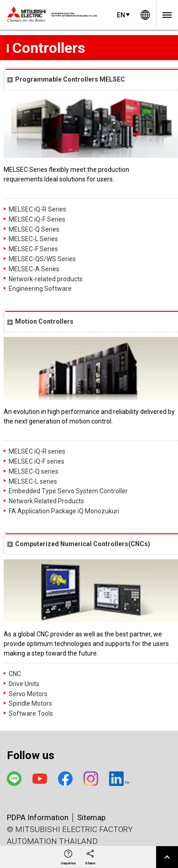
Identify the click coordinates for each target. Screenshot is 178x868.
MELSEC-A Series (34, 269)
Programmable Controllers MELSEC (66, 79)
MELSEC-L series (33, 481)
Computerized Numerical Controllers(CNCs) (79, 544)
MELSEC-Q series (34, 471)
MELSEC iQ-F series (37, 461)
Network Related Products (46, 501)
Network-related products (46, 279)
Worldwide (145, 15)
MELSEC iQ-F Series (37, 219)
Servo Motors (28, 694)
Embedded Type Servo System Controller (68, 491)
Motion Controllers (40, 321)
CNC (15, 674)
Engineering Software (40, 289)
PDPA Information (38, 817)
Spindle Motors (30, 703)
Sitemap (91, 817)
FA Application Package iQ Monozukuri (64, 511)
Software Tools (31, 713)
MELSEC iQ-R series (37, 451)
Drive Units (24, 684)
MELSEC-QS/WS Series (42, 259)
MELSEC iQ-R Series (37, 209)
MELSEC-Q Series (34, 229)
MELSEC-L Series (33, 239)
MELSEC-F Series (33, 249)
